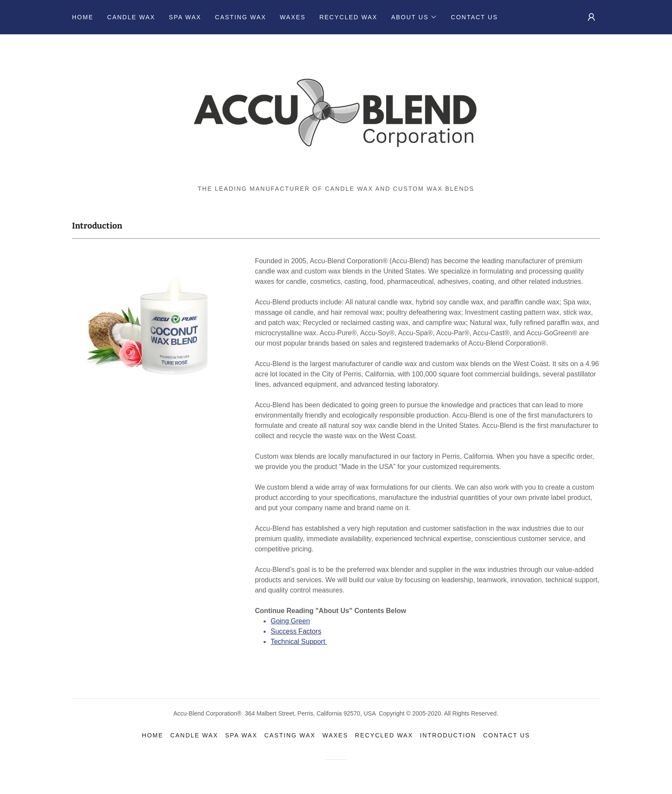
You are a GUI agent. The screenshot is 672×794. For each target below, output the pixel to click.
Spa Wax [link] (185, 17)
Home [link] (83, 17)
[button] (414, 17)
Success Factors (296, 631)
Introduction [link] (448, 735)
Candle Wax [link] (131, 17)
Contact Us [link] (474, 17)
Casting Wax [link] (241, 17)
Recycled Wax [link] (348, 17)
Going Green (290, 621)
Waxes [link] (293, 17)
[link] (336, 113)
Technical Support (299, 642)
